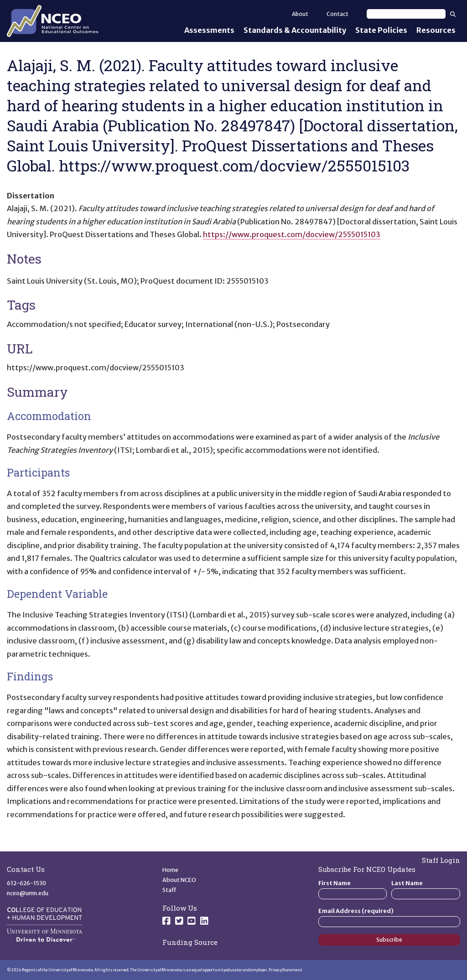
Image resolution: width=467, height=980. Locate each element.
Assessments (209, 30)
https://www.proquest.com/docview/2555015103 (292, 234)
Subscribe (389, 940)
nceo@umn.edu (28, 893)
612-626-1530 (26, 883)
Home (170, 870)
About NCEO (179, 880)
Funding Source (190, 942)
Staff (169, 890)
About (300, 14)
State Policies (381, 30)
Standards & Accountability (295, 30)
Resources (436, 30)
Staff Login (441, 860)
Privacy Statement (285, 970)
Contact (337, 14)
